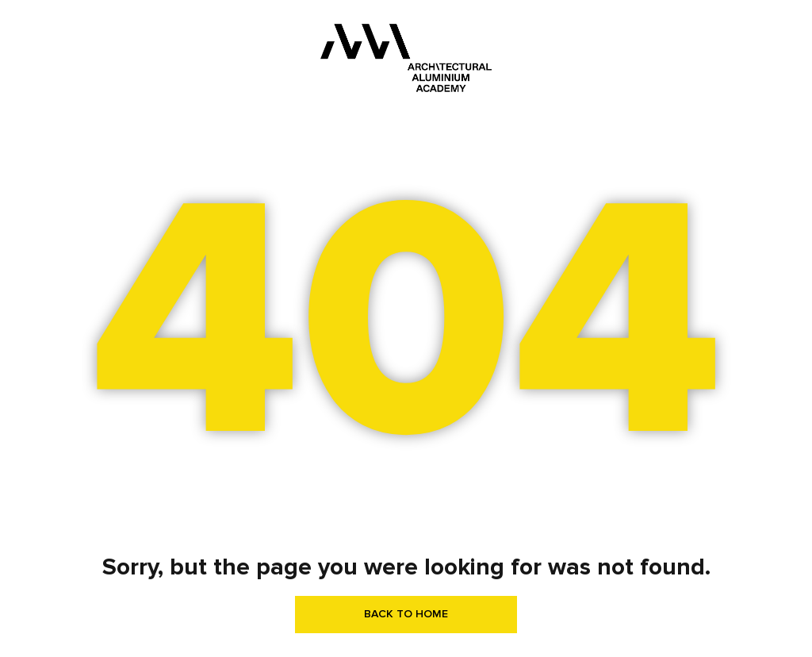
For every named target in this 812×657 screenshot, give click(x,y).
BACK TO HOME (406, 614)
